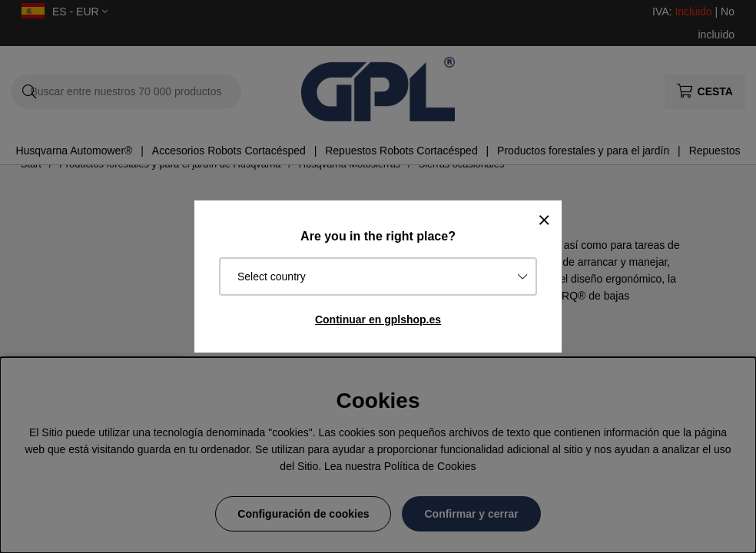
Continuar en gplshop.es (378, 320)
